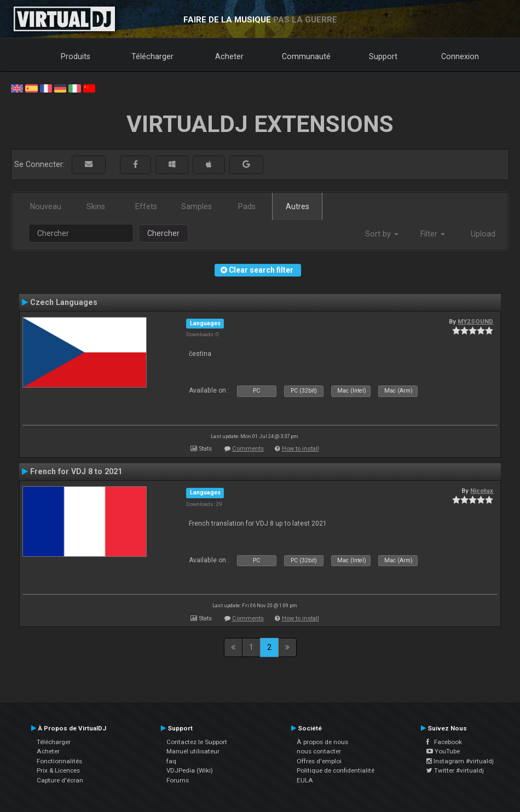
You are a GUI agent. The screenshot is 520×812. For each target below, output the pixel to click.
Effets (146, 206)
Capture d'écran (60, 780)
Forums (178, 780)
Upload (483, 234)
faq (171, 761)
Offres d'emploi (319, 761)
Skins (96, 206)
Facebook (444, 742)
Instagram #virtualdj (460, 761)
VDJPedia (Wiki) (190, 770)
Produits (76, 56)
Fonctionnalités (59, 761)
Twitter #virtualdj (455, 770)
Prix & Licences (58, 770)
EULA (305, 780)
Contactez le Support (197, 742)
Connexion (460, 56)
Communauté (306, 56)
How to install (301, 449)
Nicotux (482, 491)
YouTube (443, 751)
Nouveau (46, 206)
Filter (433, 234)
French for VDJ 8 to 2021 (76, 471)
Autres (297, 206)
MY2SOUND (475, 321)
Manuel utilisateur (193, 751)
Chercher (163, 233)
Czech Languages (64, 302)
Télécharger (152, 56)
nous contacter (319, 751)
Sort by (382, 234)
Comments (248, 449)
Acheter (229, 56)
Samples (197, 206)
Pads (247, 206)
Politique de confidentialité (336, 770)
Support (383, 56)
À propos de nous (322, 742)
